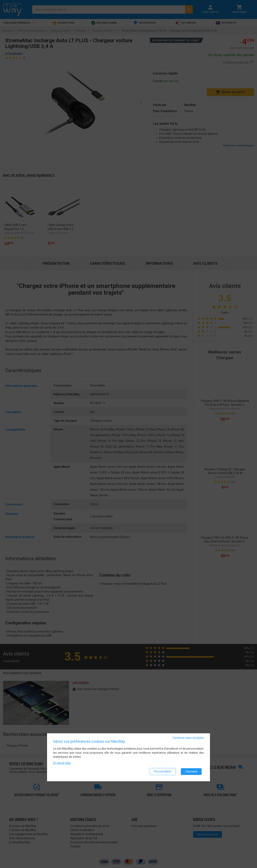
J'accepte (191, 771)
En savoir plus (62, 763)
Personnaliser (163, 771)
